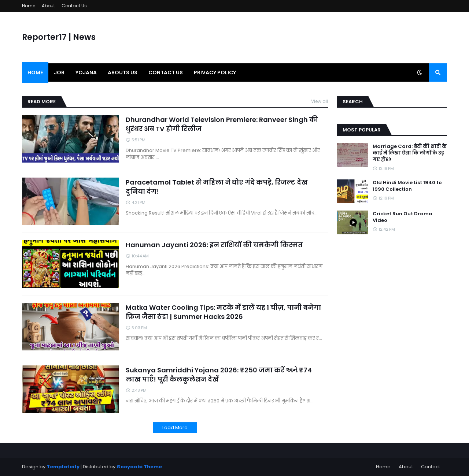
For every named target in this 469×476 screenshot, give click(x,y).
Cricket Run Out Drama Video (402, 217)
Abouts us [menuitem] (123, 72)
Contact (431, 467)
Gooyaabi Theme (139, 467)
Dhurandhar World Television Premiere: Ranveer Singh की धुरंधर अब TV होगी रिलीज (222, 124)
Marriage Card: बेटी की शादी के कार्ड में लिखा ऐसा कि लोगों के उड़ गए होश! (410, 153)
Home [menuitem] (35, 72)
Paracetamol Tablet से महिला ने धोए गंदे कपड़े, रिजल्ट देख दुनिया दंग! (217, 187)
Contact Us (74, 6)
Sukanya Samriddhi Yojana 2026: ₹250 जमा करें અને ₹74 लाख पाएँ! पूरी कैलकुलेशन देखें (219, 375)
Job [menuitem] (59, 72)
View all (320, 101)
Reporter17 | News (59, 37)
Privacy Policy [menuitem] (215, 72)
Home (29, 6)
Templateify (63, 467)
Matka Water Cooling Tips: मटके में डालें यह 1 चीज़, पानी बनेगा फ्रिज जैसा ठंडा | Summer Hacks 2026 (223, 312)
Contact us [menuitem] (166, 72)
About (48, 6)
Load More (175, 427)
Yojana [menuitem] (86, 72)
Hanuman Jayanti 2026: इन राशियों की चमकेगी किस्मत (214, 245)
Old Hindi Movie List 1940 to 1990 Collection (407, 186)
